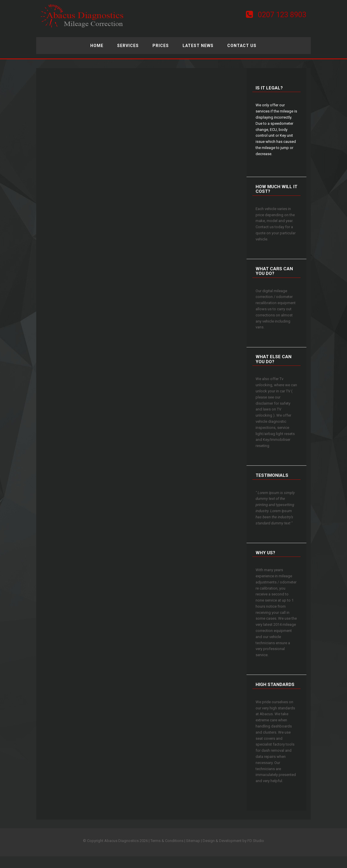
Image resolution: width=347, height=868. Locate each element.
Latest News (198, 46)
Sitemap (193, 841)
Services (128, 46)
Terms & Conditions (167, 841)
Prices (161, 46)
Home (97, 46)
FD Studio (256, 841)
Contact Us (242, 46)
